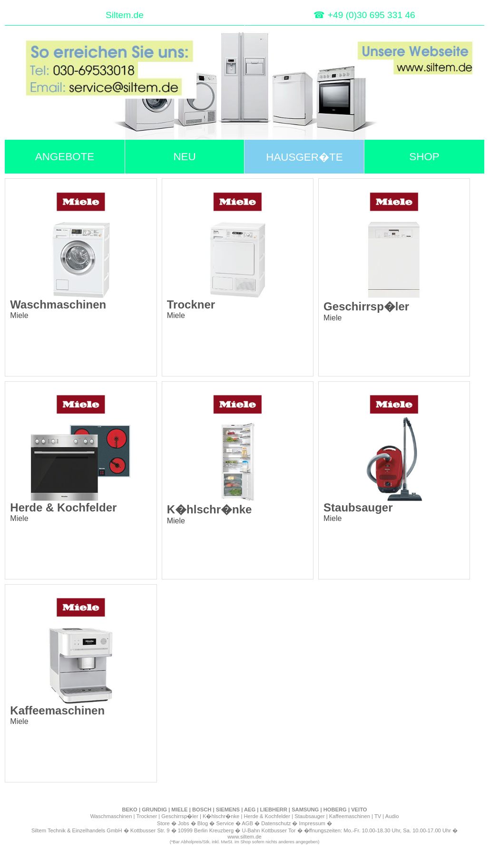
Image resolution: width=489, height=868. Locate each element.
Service (225, 823)
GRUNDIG (154, 810)
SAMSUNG (305, 810)
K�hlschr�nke (221, 816)
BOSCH (202, 810)
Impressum (312, 823)
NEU (184, 157)
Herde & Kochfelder (267, 816)
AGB (247, 823)
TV (378, 816)
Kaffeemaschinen (350, 816)
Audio (392, 816)
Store (163, 823)
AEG (250, 810)
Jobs (184, 823)
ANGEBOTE (65, 157)
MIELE (179, 810)
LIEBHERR (274, 810)
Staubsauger (309, 816)
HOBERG (335, 810)
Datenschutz (276, 823)
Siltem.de (125, 15)
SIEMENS (228, 810)
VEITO (359, 810)
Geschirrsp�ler (180, 816)
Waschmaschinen (111, 816)
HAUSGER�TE (304, 157)
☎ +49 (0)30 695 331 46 (364, 15)
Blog (203, 823)
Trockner (147, 816)
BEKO (129, 810)
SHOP (424, 157)
